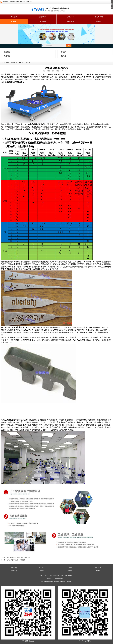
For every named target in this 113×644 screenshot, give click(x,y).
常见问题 (7, 56)
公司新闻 (63, 52)
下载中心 (42, 21)
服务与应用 (99, 17)
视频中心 (71, 21)
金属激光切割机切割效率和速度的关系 (18, 557)
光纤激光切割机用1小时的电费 (16, 560)
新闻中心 (14, 21)
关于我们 (42, 17)
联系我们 (99, 21)
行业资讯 (7, 52)
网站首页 (14, 17)
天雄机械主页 (14, 62)
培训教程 (63, 56)
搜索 (69, 46)
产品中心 (71, 17)
